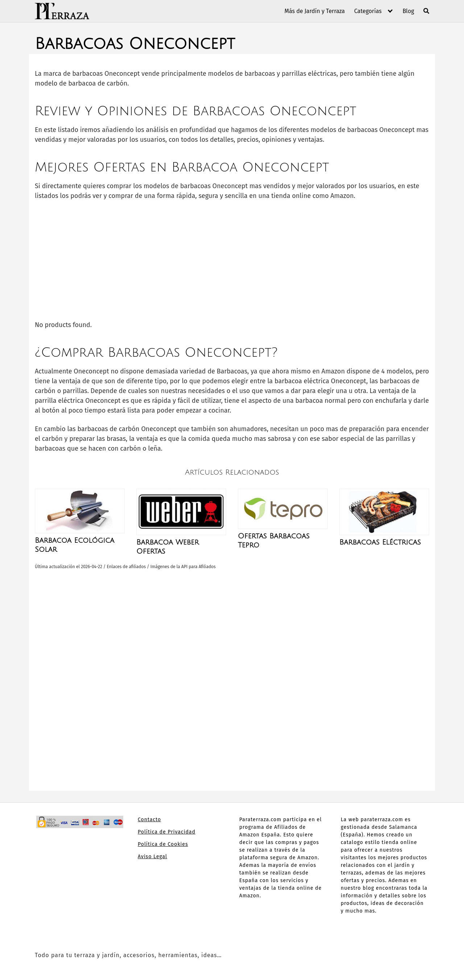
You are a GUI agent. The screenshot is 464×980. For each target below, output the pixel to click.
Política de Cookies (163, 844)
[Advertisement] (232, 260)
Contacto (149, 820)
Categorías (368, 11)
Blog (408, 11)
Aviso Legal (152, 857)
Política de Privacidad (167, 832)
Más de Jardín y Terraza (315, 11)
